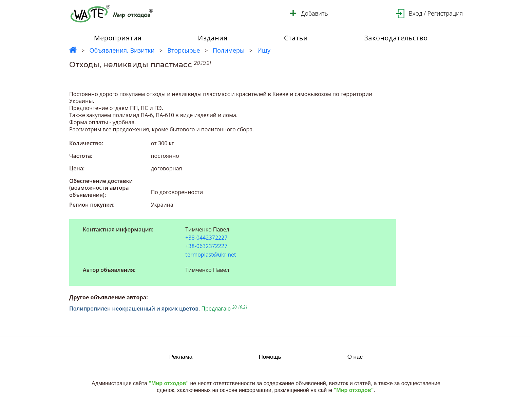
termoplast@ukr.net (211, 255)
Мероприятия (118, 38)
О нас (355, 357)
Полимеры (229, 50)
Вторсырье (184, 50)
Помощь (270, 357)
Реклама (181, 357)
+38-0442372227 (206, 238)
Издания (213, 38)
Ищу (264, 50)
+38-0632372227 (206, 246)
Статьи (296, 38)
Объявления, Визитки (122, 50)
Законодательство (396, 38)
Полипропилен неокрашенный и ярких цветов (134, 309)
